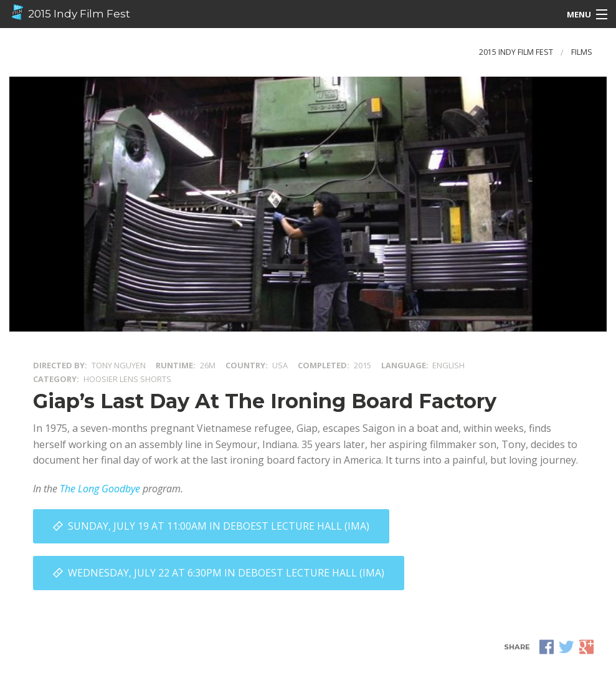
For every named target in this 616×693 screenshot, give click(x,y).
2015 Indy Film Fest (70, 12)
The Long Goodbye (100, 489)
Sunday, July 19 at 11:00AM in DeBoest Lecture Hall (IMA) (219, 526)
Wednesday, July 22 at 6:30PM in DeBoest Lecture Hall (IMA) (226, 573)
